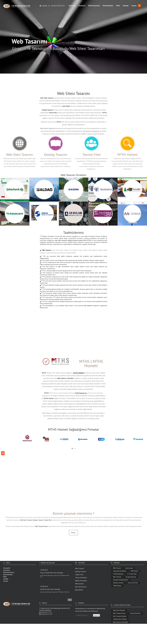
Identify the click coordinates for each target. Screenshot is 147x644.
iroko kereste (129, 568)
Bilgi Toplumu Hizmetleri (121, 622)
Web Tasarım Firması (42, 526)
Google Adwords (131, 577)
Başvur (73, 533)
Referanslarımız (94, 6)
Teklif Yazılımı (117, 586)
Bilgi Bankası (79, 590)
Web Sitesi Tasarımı (47, 98)
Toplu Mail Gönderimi (120, 571)
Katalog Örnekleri (135, 613)
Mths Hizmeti (79, 584)
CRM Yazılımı (134, 571)
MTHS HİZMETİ (79, 373)
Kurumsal (82, 6)
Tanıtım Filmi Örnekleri (120, 619)
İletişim (126, 6)
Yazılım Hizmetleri (81, 578)
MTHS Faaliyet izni (81, 393)
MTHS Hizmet (49, 398)
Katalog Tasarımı (47, 110)
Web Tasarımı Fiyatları (120, 616)
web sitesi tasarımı (61, 240)
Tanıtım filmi (53, 113)
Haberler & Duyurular (48, 563)
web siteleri (66, 106)
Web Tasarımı (80, 568)
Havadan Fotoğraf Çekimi (121, 580)
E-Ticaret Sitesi (132, 574)
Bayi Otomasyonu (81, 587)
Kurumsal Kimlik (133, 583)
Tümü (70, 600)
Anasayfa (72, 6)
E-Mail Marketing (118, 574)
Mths (118, 6)
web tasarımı (88, 306)
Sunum (134, 6)
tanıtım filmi (82, 240)
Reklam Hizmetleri (81, 581)
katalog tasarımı (73, 240)
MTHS (105, 113)
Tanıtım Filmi (79, 575)
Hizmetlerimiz (108, 6)
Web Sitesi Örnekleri (119, 610)
